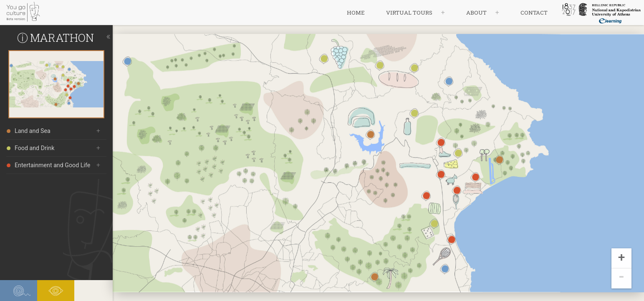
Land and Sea (29, 131)
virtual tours (409, 13)
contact (534, 13)
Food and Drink (30, 148)
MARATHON (62, 37)
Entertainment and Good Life (48, 165)
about (476, 13)
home (356, 13)
